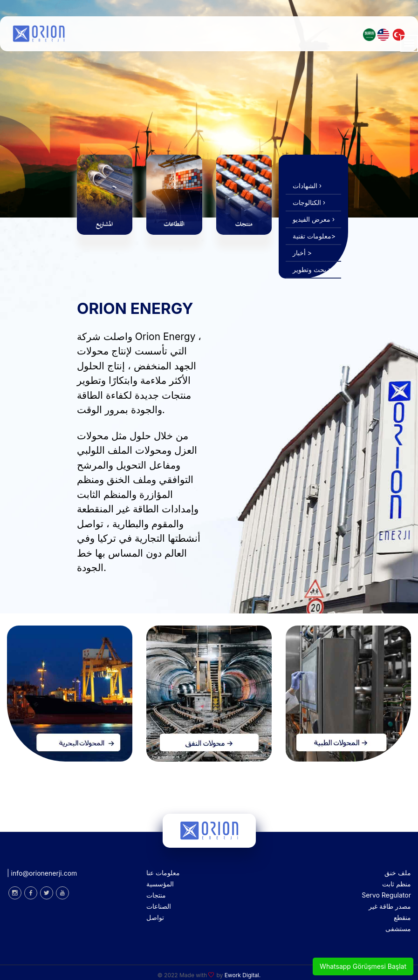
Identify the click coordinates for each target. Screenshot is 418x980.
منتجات (156, 895)
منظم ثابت (397, 884)
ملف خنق (398, 873)
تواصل (155, 917)
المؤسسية (160, 884)
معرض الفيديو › (314, 219)
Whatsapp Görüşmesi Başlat (363, 966)
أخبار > (302, 253)
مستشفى (398, 929)
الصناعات (159, 906)
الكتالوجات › (309, 202)
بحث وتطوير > (312, 269)
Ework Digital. (243, 975)
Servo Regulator (386, 895)
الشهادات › (307, 186)
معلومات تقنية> (314, 236)
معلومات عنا (163, 873)
